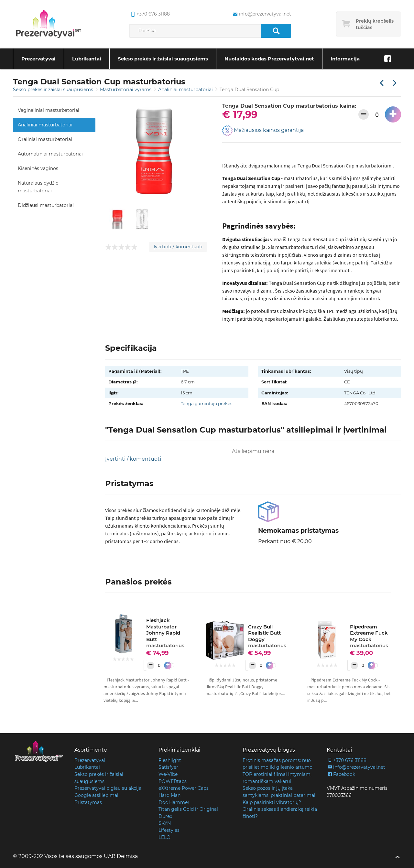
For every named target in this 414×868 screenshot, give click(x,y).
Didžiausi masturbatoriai (46, 205)
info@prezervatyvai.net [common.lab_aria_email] (261, 14)
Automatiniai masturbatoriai (50, 154)
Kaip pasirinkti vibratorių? (272, 802)
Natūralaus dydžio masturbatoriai (38, 187)
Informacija (345, 59)
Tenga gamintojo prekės (207, 403)
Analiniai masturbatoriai (186, 90)
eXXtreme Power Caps (184, 788)
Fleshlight (170, 760)
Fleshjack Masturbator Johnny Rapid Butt (165, 633)
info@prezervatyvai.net (356, 767)
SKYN (165, 823)
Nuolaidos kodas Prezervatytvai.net (269, 59)
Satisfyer (168, 767)
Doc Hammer (174, 802)
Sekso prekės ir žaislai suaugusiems (163, 59)
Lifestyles (169, 830)
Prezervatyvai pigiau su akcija (108, 788)
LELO (164, 837)
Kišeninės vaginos (38, 168)
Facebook (341, 774)
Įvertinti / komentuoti (178, 247)
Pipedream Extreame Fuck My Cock (369, 636)
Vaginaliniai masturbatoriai (49, 110)
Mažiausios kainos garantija (263, 131)
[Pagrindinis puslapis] (49, 24)
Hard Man (169, 795)
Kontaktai (339, 750)
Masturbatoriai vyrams (126, 90)
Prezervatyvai (38, 59)
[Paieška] (276, 31)
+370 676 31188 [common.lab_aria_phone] (150, 14)
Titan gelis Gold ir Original (188, 809)
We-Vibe (168, 774)
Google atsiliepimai (96, 795)
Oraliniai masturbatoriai (45, 139)
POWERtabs (173, 781)
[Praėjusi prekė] (382, 83)
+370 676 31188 (347, 760)
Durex (165, 816)
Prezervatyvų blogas (269, 750)
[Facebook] (387, 59)
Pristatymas (88, 802)
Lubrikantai (87, 59)
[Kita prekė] (395, 83)
